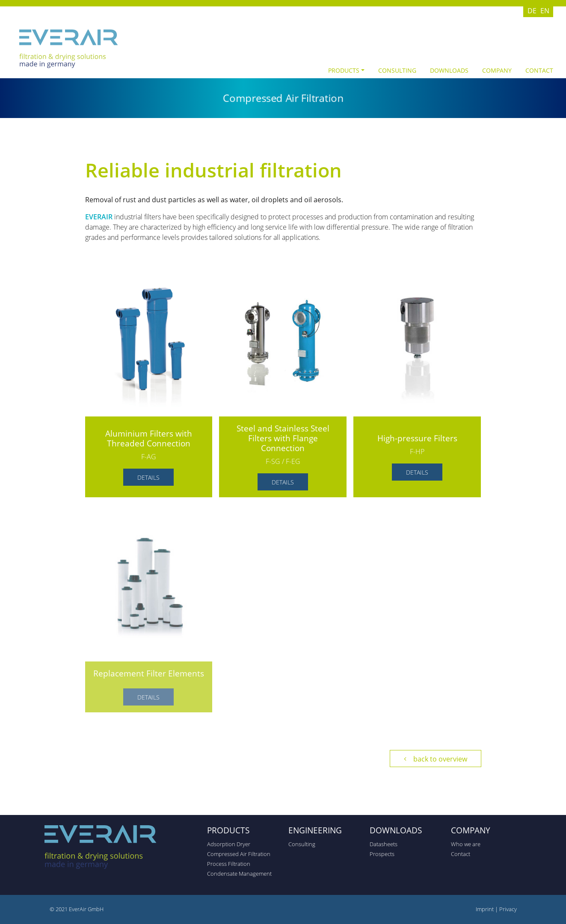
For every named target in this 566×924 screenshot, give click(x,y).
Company (497, 70)
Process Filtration (229, 864)
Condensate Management (239, 874)
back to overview (440, 759)
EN (545, 11)
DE (532, 11)
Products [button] (344, 70)
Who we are (466, 844)
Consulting (397, 70)
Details (148, 477)
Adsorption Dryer (229, 844)
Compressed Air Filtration (239, 854)
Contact (539, 70)
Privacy (508, 909)
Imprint (485, 909)
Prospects (382, 854)
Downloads (449, 70)
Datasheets (384, 844)
